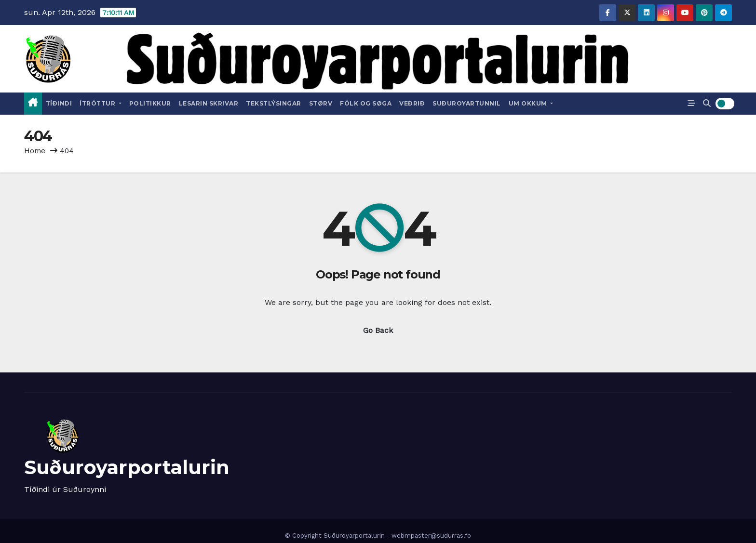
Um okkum (531, 103)
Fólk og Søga (366, 103)
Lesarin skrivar (209, 103)
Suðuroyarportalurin (127, 467)
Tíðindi (59, 103)
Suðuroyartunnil (467, 103)
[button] (707, 103)
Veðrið (412, 103)
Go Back (378, 330)
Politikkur (150, 103)
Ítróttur (101, 103)
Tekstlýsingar (274, 103)
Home (35, 151)
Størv (321, 103)
